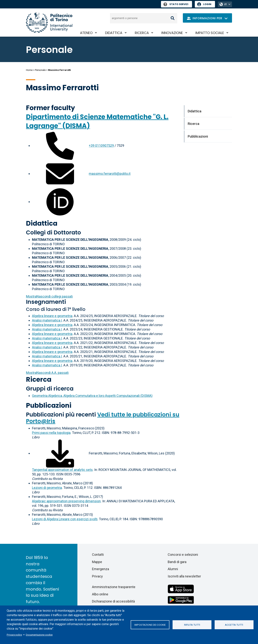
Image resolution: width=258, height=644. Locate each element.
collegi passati (49, 296)
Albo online (100, 594)
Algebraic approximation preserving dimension (66, 501)
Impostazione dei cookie (150, 625)
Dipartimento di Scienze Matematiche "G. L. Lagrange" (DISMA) (97, 121)
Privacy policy (14, 635)
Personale (40, 70)
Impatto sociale (210, 33)
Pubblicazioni (49, 405)
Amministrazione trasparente (114, 587)
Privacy (97, 576)
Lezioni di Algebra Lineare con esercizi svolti (65, 519)
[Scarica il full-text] (60, 453)
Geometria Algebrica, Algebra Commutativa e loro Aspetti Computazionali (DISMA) (92, 396)
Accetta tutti (234, 625)
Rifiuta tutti (192, 625)
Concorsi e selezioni (183, 555)
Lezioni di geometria (47, 488)
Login (207, 4)
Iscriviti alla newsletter (184, 576)
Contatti (98, 555)
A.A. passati (47, 373)
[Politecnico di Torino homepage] (49, 23)
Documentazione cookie (39, 635)
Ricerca (142, 33)
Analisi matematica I (47, 320)
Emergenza (100, 569)
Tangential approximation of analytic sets (62, 470)
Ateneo (86, 33)
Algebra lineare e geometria (52, 316)
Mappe (97, 562)
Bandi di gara (177, 562)
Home (29, 70)
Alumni (173, 569)
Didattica (114, 33)
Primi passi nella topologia (51, 433)
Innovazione (172, 33)
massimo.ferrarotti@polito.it (110, 174)
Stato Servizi (176, 4)
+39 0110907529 (101, 146)
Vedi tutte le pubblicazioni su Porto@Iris (103, 418)
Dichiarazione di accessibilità (113, 601)
